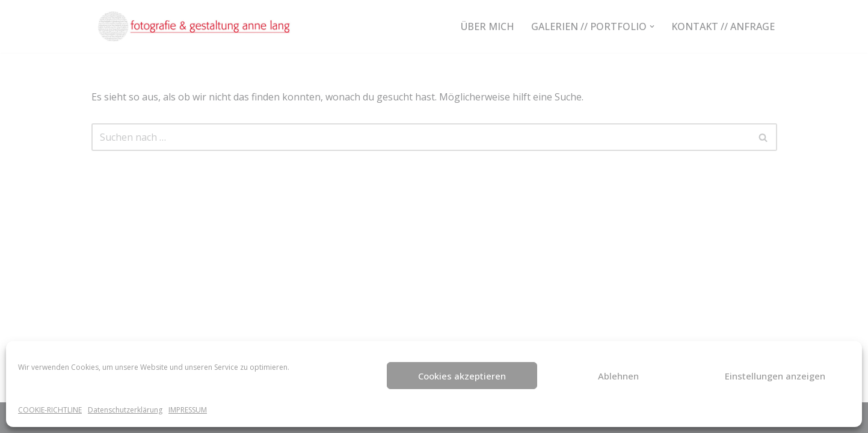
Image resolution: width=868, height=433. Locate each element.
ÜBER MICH (488, 26)
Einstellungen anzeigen (775, 376)
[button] (652, 26)
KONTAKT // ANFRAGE (723, 26)
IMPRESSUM (188, 410)
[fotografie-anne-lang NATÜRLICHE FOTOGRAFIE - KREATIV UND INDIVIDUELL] (197, 26)
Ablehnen (618, 376)
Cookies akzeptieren (462, 376)
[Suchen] (421, 137)
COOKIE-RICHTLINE (50, 410)
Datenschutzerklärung (125, 410)
